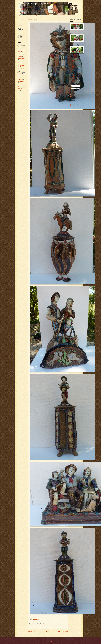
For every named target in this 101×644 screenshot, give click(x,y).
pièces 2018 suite (21, 81)
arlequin (19, 61)
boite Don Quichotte (19, 63)
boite (18, 46)
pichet (19, 78)
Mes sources (20, 55)
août (74, 70)
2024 (73, 61)
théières (19, 87)
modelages (20, 73)
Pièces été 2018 (21, 58)
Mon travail (20, 57)
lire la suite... (20, 25)
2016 (73, 75)
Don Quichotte (20, 51)
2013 (73, 78)
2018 (73, 66)
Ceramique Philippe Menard (77, 95)
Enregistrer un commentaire (36, 626)
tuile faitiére (20, 88)
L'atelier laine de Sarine (75, 103)
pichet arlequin (20, 79)
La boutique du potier (32, 16)
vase (18, 90)
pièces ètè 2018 (36, 619)
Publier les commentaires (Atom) (39, 634)
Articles (73, 86)
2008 (73, 80)
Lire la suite (20, 21)
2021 (73, 63)
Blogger (53, 641)
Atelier (19, 48)
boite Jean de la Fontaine (21, 66)
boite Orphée (20, 68)
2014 (73, 77)
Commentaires (74, 88)
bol (18, 70)
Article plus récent (32, 631)
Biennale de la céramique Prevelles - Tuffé (75, 105)
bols (18, 72)
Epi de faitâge (20, 53)
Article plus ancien (63, 631)
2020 (73, 64)
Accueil (21, 16)
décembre (75, 68)
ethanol (73, 97)
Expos (19, 45)
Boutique (19, 50)
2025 (73, 59)
